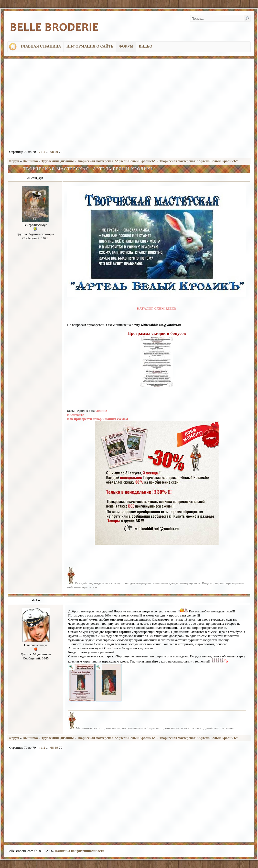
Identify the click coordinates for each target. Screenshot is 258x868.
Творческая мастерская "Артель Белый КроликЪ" (116, 161)
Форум (14, 161)
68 (52, 152)
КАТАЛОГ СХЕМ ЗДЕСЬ (157, 308)
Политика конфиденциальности (79, 851)
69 (56, 152)
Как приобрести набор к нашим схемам (98, 419)
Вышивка (30, 161)
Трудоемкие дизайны (57, 161)
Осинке (101, 411)
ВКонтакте (76, 415)
